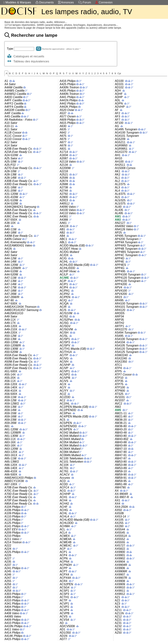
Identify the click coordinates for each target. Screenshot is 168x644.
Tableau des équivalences (28, 61)
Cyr (119, 73)
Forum (85, 2)
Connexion (104, 2)
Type (10, 49)
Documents (45, 2)
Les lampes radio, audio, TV (87, 12)
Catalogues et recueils (26, 56)
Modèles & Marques (17, 2)
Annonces (66, 2)
